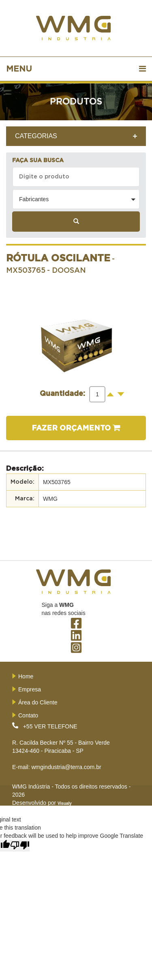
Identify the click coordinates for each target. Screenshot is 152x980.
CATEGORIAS (36, 136)
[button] (76, 199)
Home (26, 676)
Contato (28, 715)
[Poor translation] (20, 846)
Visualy (65, 803)
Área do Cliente (38, 702)
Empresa (30, 689)
